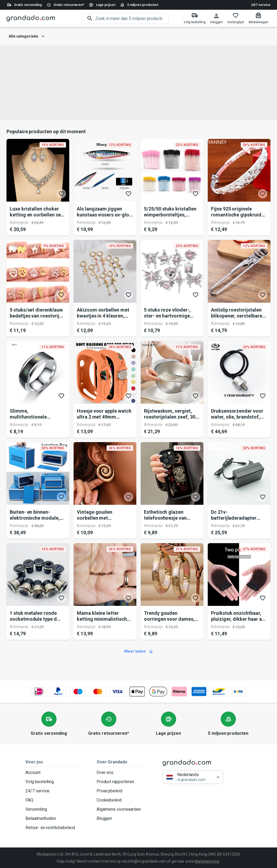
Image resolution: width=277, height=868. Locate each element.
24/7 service (261, 5)
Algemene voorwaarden (119, 809)
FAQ (50, 800)
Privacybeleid (119, 791)
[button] (193, 777)
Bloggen (119, 819)
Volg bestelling (50, 782)
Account (50, 773)
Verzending (50, 809)
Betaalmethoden (50, 819)
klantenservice (207, 861)
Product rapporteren (119, 782)
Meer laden (138, 652)
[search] (132, 19)
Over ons (119, 773)
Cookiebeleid (119, 800)
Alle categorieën (27, 36)
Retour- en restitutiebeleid (50, 828)
